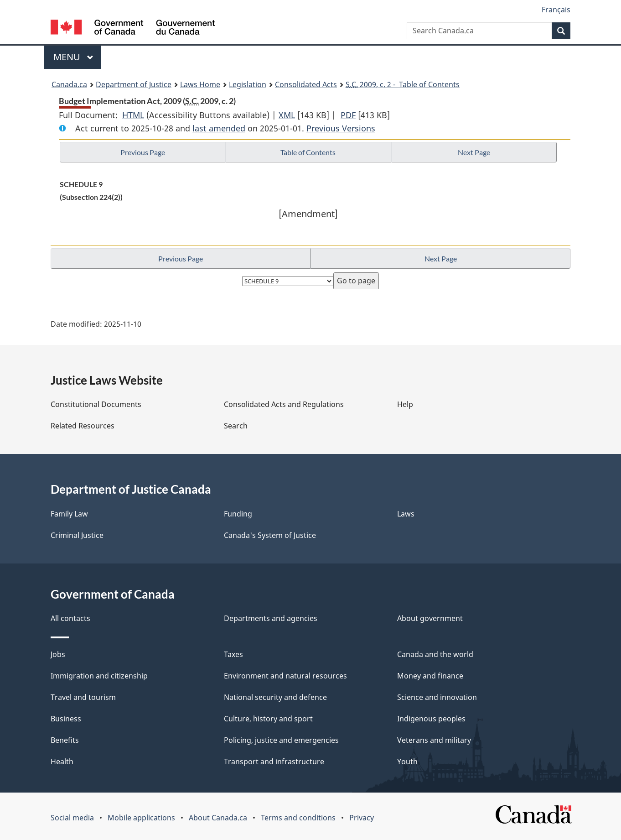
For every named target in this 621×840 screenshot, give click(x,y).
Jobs (58, 654)
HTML (133, 115)
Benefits (65, 740)
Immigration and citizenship (99, 676)
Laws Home (200, 84)
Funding (238, 514)
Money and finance (430, 676)
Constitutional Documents (96, 404)
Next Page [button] (474, 152)
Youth (407, 762)
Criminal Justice (77, 535)
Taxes (233, 654)
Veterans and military (434, 740)
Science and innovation (437, 697)
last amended (219, 128)
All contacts (70, 618)
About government (430, 618)
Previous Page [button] (143, 152)
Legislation (248, 84)
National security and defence (275, 697)
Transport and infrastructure (274, 762)
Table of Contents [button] (308, 152)
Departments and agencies (271, 618)
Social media (72, 818)
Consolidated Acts (306, 84)
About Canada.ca (218, 818)
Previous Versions (341, 128)
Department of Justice (134, 84)
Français (556, 10)
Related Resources (83, 426)
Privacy (362, 818)
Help (405, 404)
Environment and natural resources (285, 676)
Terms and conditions (298, 818)
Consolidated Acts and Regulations (284, 404)
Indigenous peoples (431, 719)
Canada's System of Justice (270, 535)
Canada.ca (69, 84)
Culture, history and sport (268, 719)
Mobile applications (141, 818)
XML (287, 115)
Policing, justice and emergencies (281, 740)
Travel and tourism (83, 697)
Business (66, 719)
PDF (348, 115)
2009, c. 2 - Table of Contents (403, 84)
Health (62, 762)
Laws (406, 514)
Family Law (69, 514)
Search (236, 426)
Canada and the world (435, 654)
